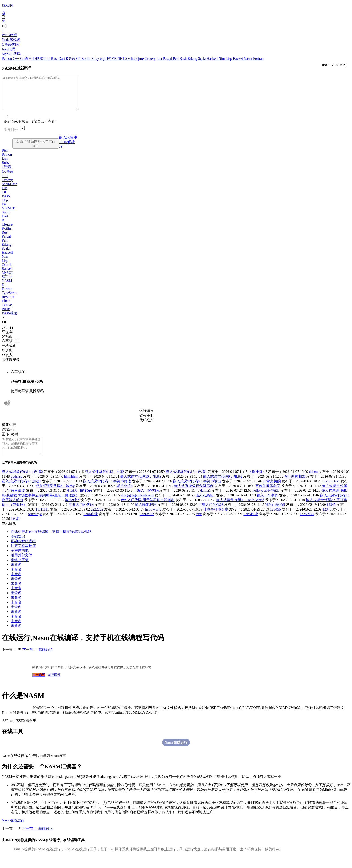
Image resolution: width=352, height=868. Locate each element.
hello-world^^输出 (266, 501)
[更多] (16, 529)
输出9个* (72, 510)
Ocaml (7, 271)
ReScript (8, 303)
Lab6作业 (91, 524)
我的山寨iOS (275, 515)
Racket (238, 59)
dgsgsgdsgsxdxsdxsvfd (137, 505)
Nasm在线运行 (176, 752)
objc (103, 59)
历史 (7, 357)
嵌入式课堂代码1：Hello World (240, 510)
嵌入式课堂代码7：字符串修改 (107, 491)
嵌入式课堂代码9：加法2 (223, 486)
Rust (55, 59)
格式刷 (9, 352)
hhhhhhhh (71, 486)
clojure (139, 59)
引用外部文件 (21, 565)
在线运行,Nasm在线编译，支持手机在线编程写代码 (51, 542)
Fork (7, 343)
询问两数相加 (295, 486)
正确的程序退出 (23, 551)
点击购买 (39, 685)
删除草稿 (37, 398)
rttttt (199, 524)
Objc (5, 207)
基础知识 (18, 546)
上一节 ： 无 (12, 660)
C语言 (7, 173)
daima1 (205, 501)
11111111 (42, 519)
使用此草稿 (20, 398)
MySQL (8, 279)
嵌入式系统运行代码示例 (194, 496)
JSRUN (7, 5)
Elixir (6, 307)
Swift (130, 59)
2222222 (97, 519)
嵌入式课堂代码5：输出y (55, 496)
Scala (202, 59)
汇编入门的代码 (79, 501)
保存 (7, 339)
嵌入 (7, 362)
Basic (6, 316)
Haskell (213, 59)
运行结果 (147, 417)
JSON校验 (10, 320)
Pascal (168, 59)
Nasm (248, 59)
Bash (184, 59)
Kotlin (86, 59)
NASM (7, 287)
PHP (36, 59)
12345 (331, 515)
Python (7, 59)
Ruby (96, 59)
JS (61, 153)
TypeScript (10, 299)
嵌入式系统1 (205, 505)
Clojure (7, 231)
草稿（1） (12, 348)
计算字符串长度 (216, 519)
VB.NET (118, 59)
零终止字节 (20, 570)
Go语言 (26, 59)
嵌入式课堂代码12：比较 (104, 482)
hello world (153, 519)
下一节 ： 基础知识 (38, 660)
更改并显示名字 (268, 496)
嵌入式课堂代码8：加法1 (21, 491)
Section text (331, 491)
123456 (275, 519)
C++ (16, 59)
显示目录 (9, 533)
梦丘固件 (54, 685)
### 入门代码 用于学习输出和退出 (148, 510)
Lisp (229, 59)
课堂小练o (125, 496)
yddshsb (17, 486)
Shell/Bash (9, 191)
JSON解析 (67, 149)
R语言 (71, 59)
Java (5, 165)
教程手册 (147, 422)
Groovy (151, 59)
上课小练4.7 (258, 482)
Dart (62, 59)
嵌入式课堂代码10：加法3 (141, 486)
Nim (222, 59)
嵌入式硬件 (68, 144)
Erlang (193, 59)
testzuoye (35, 524)
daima (313, 482)
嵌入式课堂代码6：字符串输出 (197, 491)
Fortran (258, 59)
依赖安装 (11, 366)
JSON (6, 203)
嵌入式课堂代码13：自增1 (186, 482)
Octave (7, 312)
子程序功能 (20, 561)
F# (109, 59)
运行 (8, 334)
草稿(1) (18, 379)
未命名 (16, 575)
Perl (176, 59)
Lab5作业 (251, 524)
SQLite (45, 59)
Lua (160, 59)
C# (79, 59)
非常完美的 (272, 491)
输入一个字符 (267, 505)
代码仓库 (147, 427)
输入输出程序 (146, 515)
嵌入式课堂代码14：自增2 (22, 482)
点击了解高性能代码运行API (36, 150)
